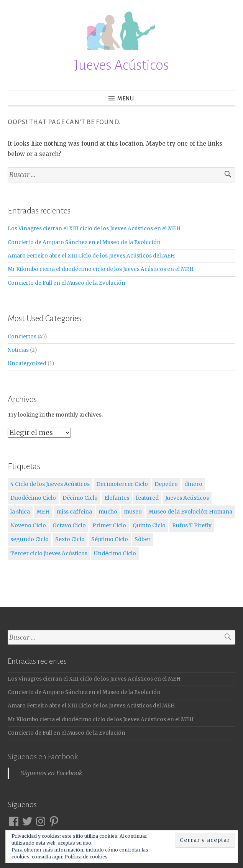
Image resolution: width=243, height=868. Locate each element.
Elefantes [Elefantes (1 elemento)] (117, 498)
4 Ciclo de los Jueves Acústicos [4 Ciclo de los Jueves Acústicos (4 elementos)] (50, 484)
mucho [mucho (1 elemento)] (108, 512)
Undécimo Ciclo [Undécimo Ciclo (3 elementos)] (115, 553)
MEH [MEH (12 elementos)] (43, 512)
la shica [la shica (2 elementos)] (20, 512)
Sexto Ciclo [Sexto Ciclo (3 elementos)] (70, 539)
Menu (126, 98)
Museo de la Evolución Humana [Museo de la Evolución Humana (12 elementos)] (190, 512)
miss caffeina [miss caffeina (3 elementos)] (74, 512)
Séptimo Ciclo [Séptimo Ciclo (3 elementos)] (110, 539)
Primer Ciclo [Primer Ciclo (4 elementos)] (109, 525)
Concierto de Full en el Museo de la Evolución (66, 283)
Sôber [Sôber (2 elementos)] (143, 539)
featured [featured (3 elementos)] (147, 498)
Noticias (18, 350)
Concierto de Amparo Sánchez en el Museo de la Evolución (84, 242)
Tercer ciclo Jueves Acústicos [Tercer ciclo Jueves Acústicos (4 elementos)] (49, 553)
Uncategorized (27, 363)
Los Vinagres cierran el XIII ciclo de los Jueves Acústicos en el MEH (94, 229)
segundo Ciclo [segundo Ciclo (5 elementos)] (30, 539)
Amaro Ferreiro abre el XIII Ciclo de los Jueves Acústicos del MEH (91, 256)
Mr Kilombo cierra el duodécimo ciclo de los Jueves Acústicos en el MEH (101, 269)
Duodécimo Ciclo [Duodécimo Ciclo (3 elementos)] (33, 498)
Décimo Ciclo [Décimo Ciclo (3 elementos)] (80, 498)
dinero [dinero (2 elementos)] (193, 484)
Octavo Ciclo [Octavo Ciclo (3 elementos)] (69, 525)
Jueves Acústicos (121, 65)
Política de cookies (86, 857)
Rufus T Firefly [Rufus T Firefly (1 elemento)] (192, 525)
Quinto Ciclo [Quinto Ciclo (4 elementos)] (149, 525)
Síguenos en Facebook (43, 756)
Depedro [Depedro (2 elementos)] (166, 484)
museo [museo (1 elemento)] (133, 512)
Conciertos (22, 337)
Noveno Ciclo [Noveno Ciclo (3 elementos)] (28, 525)
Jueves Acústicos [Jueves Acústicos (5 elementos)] (187, 498)
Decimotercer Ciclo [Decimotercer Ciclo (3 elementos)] (122, 484)
